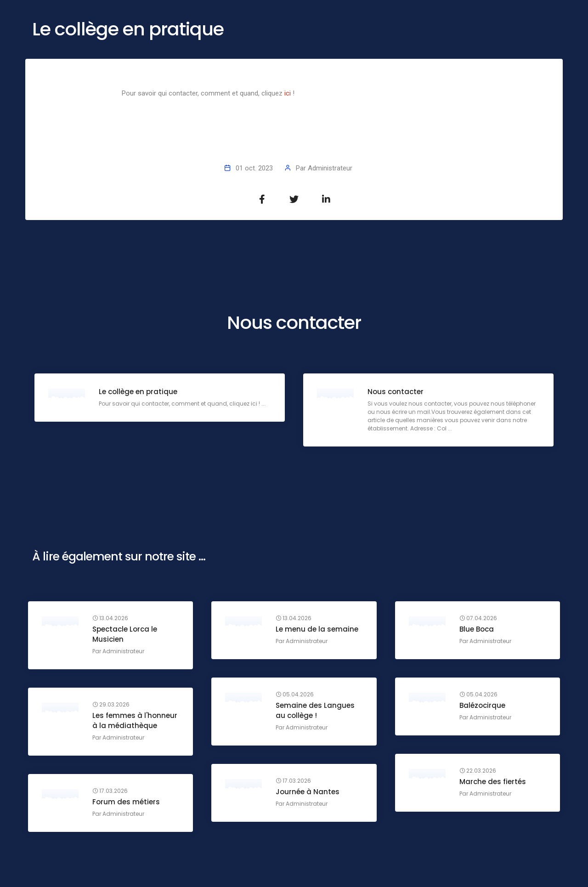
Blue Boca (477, 629)
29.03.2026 (111, 705)
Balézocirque (482, 705)
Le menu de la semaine (317, 629)
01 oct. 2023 (254, 168)
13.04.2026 (110, 618)
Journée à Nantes (308, 792)
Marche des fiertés (493, 782)
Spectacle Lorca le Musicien (125, 634)
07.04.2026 (478, 618)
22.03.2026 (478, 771)
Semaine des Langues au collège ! (315, 710)
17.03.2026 (293, 781)
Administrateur (330, 168)
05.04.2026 (295, 695)
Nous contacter (396, 392)
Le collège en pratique (138, 392)
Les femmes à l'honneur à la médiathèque (135, 720)
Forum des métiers (126, 802)
